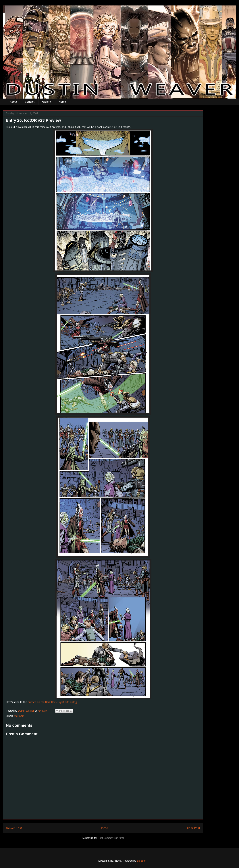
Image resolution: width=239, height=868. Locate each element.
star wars (19, 716)
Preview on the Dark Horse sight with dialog (52, 702)
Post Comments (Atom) (111, 838)
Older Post (193, 828)
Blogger (141, 861)
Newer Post (14, 828)
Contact (30, 102)
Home (62, 102)
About (13, 102)
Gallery (47, 102)
